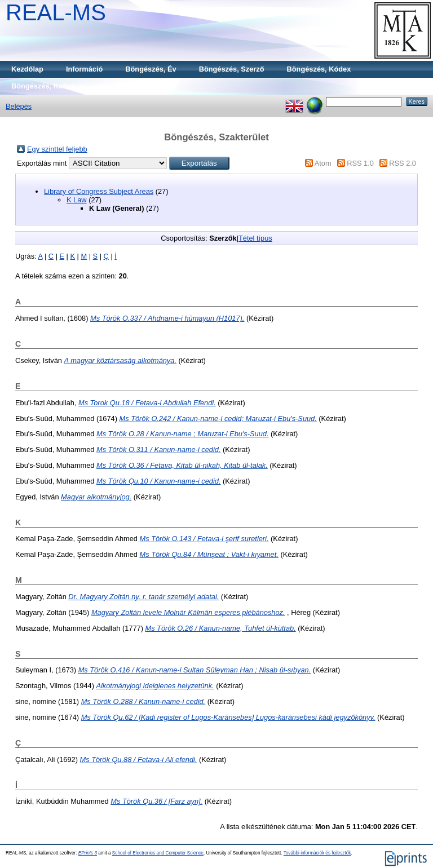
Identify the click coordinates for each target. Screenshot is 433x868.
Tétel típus (255, 238)
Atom (323, 163)
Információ (84, 69)
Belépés (19, 106)
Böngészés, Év (151, 69)
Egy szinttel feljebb (57, 149)
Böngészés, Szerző (232, 69)
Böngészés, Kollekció (48, 86)
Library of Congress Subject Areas (99, 191)
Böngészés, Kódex (319, 69)
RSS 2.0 (403, 163)
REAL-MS (56, 12)
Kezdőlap (27, 69)
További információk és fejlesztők (317, 853)
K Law (77, 200)
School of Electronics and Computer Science (158, 853)
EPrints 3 (88, 853)
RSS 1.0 (360, 163)
